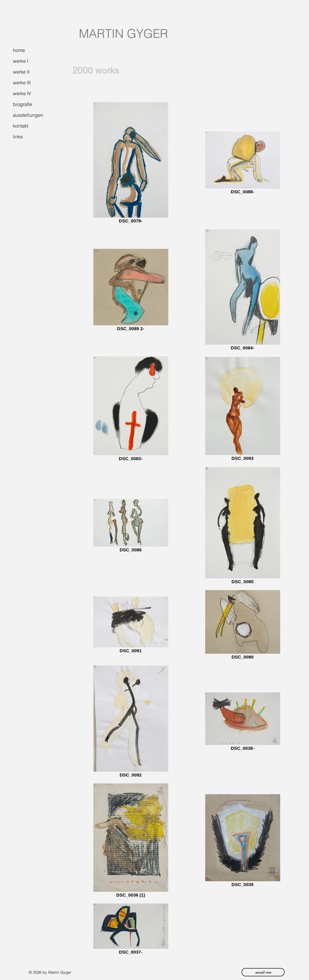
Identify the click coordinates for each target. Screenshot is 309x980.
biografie (22, 104)
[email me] (263, 972)
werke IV (22, 93)
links (18, 137)
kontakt (21, 126)
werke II (21, 72)
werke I (21, 61)
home (19, 50)
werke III (22, 83)
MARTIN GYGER (123, 33)
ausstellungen (28, 115)
